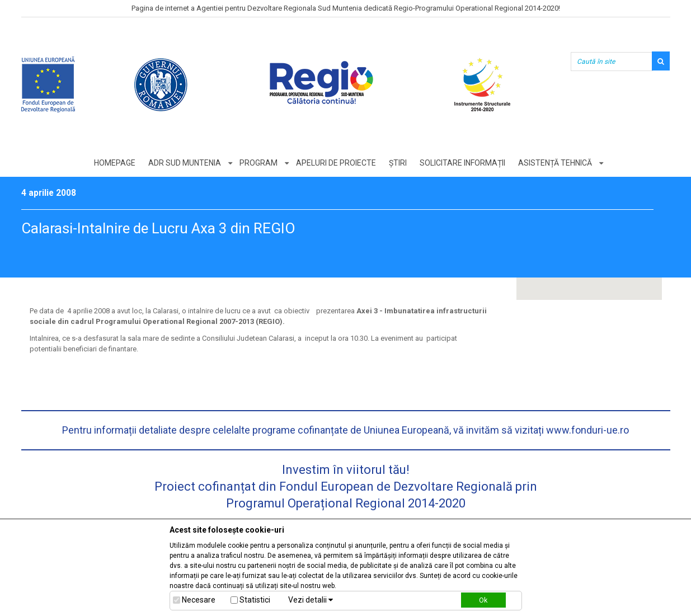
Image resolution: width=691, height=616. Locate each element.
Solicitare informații (462, 163)
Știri (398, 163)
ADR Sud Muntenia (185, 163)
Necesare (199, 600)
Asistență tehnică (555, 163)
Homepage (115, 163)
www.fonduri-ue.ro (587, 430)
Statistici (255, 600)
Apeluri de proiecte (336, 163)
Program (258, 163)
